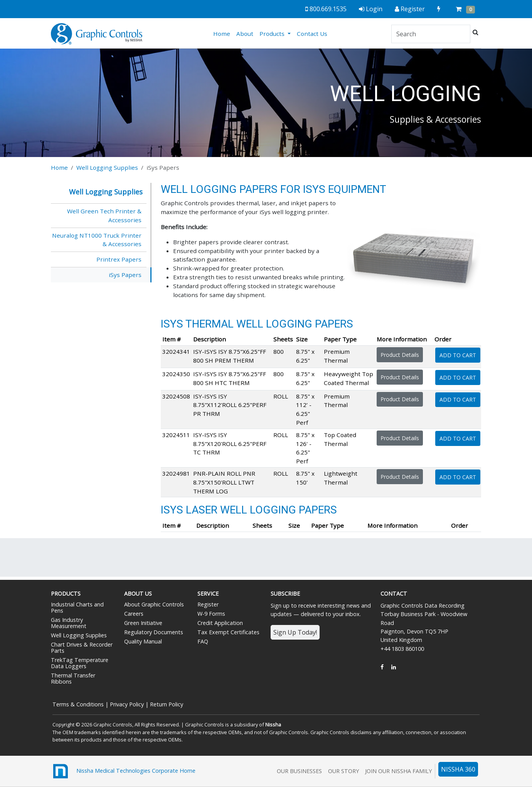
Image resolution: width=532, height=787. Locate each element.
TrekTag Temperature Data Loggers (80, 663)
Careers (134, 614)
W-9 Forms (211, 614)
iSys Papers (125, 275)
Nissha (273, 725)
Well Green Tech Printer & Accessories (104, 215)
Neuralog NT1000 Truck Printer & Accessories (97, 240)
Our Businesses (299, 771)
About (245, 34)
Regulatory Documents (154, 632)
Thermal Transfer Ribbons (73, 678)
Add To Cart (458, 355)
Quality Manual (143, 641)
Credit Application (220, 623)
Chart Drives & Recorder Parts (82, 648)
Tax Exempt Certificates (228, 632)
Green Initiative (143, 623)
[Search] (431, 34)
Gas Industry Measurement (69, 623)
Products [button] (273, 34)
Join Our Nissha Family (398, 771)
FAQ (203, 641)
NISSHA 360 (458, 769)
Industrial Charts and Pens (77, 607)
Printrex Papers (119, 259)
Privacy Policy (127, 704)
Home (223, 33)
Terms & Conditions (78, 704)
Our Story (343, 771)
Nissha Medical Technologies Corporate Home (123, 771)
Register (208, 604)
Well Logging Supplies (107, 167)
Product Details (400, 355)
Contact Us (312, 34)
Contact (394, 594)
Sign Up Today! (295, 632)
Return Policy (167, 704)
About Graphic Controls (154, 604)
